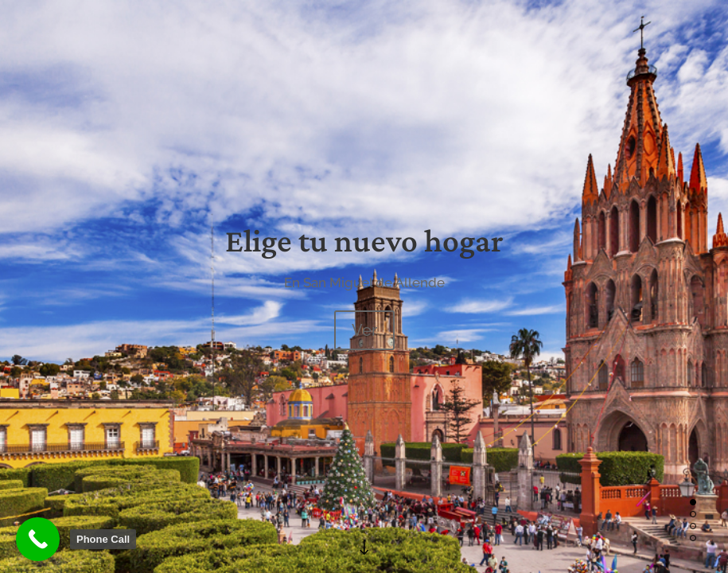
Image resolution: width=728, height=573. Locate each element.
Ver (364, 330)
